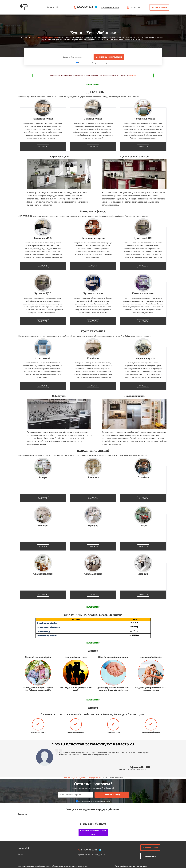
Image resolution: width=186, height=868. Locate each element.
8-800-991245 (85, 7)
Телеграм (132, 75)
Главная (67, 778)
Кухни (74, 778)
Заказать (43, 146)
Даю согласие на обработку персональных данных (93, 63)
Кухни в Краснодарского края (91, 778)
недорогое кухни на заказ (48, 37)
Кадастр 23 (23, 848)
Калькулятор (133, 7)
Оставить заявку (159, 7)
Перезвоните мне (110, 7)
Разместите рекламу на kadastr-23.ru (93, 832)
